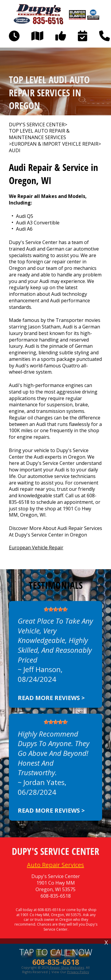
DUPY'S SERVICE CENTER (37, 125)
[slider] (56, 609)
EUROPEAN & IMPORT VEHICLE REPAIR (55, 144)
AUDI (15, 151)
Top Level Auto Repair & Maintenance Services (39, 134)
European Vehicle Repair (36, 548)
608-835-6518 (56, 896)
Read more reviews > (51, 698)
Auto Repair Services (55, 865)
